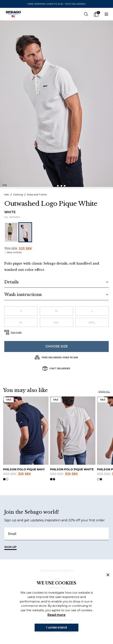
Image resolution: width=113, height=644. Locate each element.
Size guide (16, 332)
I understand (57, 627)
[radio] (21, 311)
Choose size (57, 346)
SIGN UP (10, 547)
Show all (104, 392)
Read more (56, 615)
